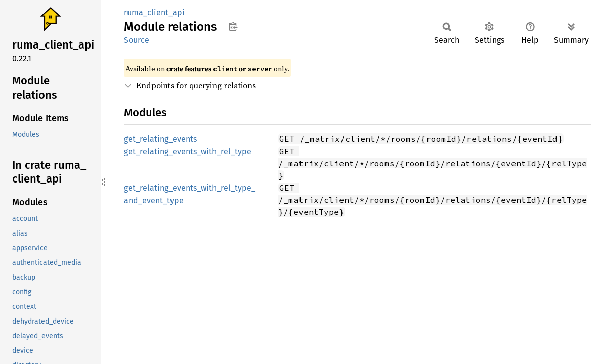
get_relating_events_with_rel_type (188, 151)
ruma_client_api (154, 12)
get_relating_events (160, 139)
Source (137, 40)
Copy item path (233, 26)
